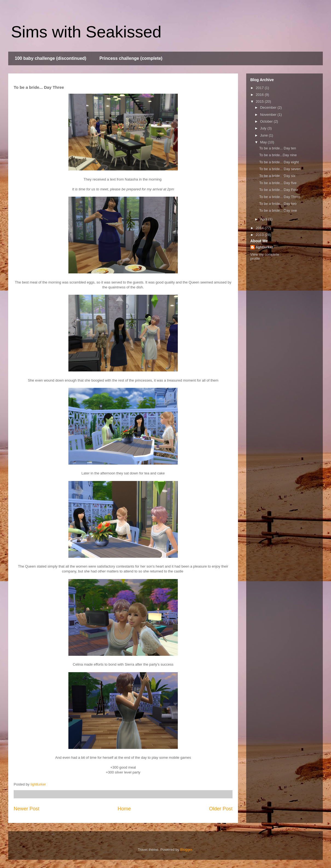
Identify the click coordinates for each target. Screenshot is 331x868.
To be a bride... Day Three (280, 197)
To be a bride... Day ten (277, 148)
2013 (260, 235)
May (264, 142)
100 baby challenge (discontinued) (50, 58)
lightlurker (265, 247)
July (264, 128)
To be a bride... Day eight (279, 162)
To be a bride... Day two (278, 204)
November (269, 115)
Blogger (186, 850)
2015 (260, 101)
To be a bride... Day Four (279, 190)
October (267, 121)
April (264, 219)
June (265, 135)
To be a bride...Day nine (278, 155)
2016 (260, 95)
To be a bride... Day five (278, 183)
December (269, 107)
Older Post (221, 809)
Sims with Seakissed (86, 32)
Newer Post (27, 809)
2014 (260, 228)
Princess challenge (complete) (131, 58)
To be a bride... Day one (278, 210)
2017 (260, 88)
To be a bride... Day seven (280, 169)
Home (124, 809)
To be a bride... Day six (277, 176)
